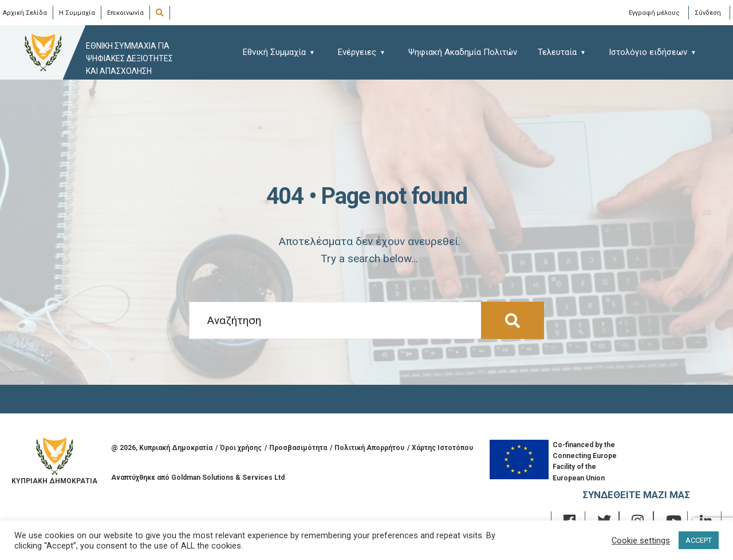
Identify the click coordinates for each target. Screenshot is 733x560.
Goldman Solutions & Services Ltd (228, 478)
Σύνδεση (708, 13)
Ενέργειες (357, 52)
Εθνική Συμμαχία (274, 52)
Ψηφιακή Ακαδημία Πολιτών (463, 52)
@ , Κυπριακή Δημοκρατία (162, 448)
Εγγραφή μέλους (654, 13)
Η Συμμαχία (77, 13)
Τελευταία (557, 52)
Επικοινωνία (125, 13)
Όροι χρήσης (241, 448)
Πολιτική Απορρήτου (369, 448)
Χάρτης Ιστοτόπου (442, 448)
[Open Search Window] (162, 13)
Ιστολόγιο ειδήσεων (648, 52)
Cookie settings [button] (641, 541)
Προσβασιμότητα (298, 448)
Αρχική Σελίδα (25, 13)
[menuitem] (284, 52)
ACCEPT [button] (699, 540)
